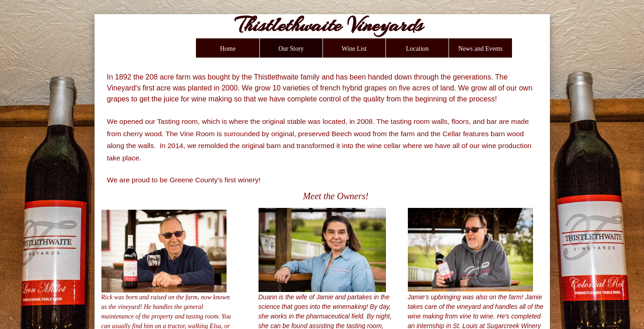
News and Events (480, 49)
